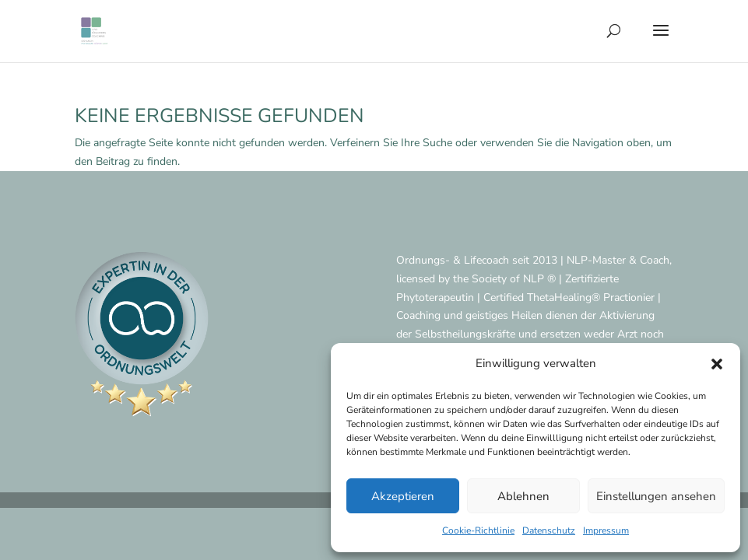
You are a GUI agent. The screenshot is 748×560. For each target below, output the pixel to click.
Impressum (606, 530)
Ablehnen (523, 496)
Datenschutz (549, 530)
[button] (717, 364)
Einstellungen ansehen (656, 496)
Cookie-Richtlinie (478, 530)
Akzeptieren (403, 496)
